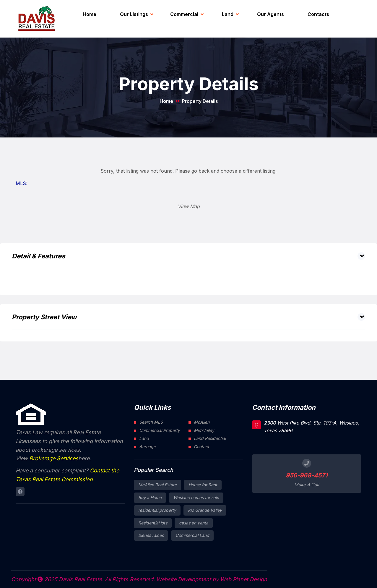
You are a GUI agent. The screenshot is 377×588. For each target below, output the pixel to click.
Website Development (184, 579)
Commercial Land (192, 535)
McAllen (202, 422)
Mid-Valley (204, 430)
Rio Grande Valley (205, 510)
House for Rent (203, 485)
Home (90, 14)
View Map (189, 206)
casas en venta (194, 523)
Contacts (318, 14)
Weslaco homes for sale (196, 497)
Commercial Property (160, 430)
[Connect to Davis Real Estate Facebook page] (20, 492)
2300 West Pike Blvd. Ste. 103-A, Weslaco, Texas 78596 (312, 427)
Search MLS (151, 422)
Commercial (184, 14)
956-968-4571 (307, 475)
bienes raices (151, 535)
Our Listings (134, 14)
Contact (201, 447)
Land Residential (210, 438)
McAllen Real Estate (157, 485)
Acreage (147, 447)
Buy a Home (150, 497)
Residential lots (153, 523)
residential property (157, 510)
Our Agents (270, 14)
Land (228, 14)
